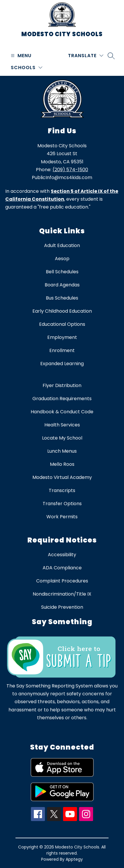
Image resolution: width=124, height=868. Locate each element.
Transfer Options (62, 504)
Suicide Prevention (62, 607)
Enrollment (62, 350)
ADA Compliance (62, 568)
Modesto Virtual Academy (62, 477)
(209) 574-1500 (70, 170)
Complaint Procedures (62, 581)
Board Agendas (62, 285)
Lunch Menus (62, 451)
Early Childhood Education (62, 311)
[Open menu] (20, 56)
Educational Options (62, 324)
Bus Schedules (62, 298)
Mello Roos (62, 464)
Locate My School (62, 438)
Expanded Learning (62, 364)
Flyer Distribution (62, 385)
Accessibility (62, 555)
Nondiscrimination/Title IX (62, 594)
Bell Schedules (62, 272)
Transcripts (62, 490)
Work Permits (62, 517)
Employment (62, 337)
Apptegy (74, 859)
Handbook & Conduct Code (62, 412)
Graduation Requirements (62, 399)
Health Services (62, 425)
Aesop (62, 259)
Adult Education (62, 245)
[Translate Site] (86, 56)
